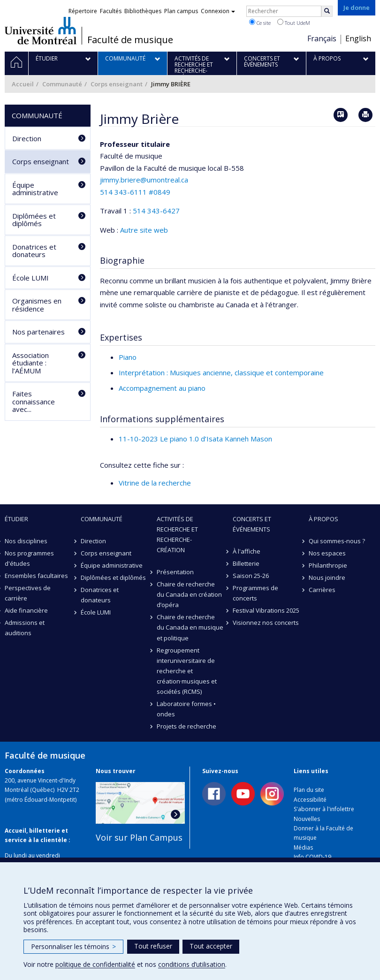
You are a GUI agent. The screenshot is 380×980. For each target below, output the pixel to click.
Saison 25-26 (251, 576)
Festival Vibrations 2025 (266, 610)
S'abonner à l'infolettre (324, 809)
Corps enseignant (117, 84)
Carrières (322, 590)
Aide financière (26, 610)
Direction (27, 138)
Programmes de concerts (255, 593)
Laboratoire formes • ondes (186, 709)
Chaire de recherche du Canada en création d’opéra (189, 594)
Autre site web (144, 230)
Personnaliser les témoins (73, 946)
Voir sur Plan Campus (139, 837)
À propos (323, 519)
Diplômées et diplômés (34, 220)
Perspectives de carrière (28, 593)
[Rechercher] (327, 11)
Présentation (175, 572)
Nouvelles (307, 819)
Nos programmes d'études (29, 558)
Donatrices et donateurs (34, 251)
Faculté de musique (130, 40)
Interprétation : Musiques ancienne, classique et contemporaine (221, 372)
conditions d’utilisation (192, 964)
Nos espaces (327, 553)
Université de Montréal (41, 30)
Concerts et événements (252, 524)
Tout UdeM (294, 23)
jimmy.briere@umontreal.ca (144, 180)
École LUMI (30, 278)
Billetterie (246, 563)
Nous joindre (327, 577)
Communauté (62, 84)
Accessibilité (310, 800)
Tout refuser (153, 946)
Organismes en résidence (37, 305)
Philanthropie (328, 565)
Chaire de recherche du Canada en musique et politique (190, 627)
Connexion (218, 11)
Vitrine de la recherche (155, 483)
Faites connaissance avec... (34, 401)
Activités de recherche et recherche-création (177, 534)
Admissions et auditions (25, 628)
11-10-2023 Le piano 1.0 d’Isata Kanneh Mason (195, 439)
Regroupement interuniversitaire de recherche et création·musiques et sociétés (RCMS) (187, 671)
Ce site (260, 23)
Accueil (23, 84)
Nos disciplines (26, 541)
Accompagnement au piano (162, 388)
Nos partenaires (38, 332)
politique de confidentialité (95, 964)
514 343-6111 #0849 (135, 192)
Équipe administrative (35, 189)
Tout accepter (211, 946)
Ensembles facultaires (36, 576)
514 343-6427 (156, 211)
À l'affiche (247, 551)
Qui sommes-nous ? (337, 541)
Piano (128, 357)
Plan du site (309, 790)
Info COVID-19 (312, 857)
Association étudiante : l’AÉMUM (30, 363)
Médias (303, 847)
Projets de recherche (186, 726)
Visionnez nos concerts (266, 623)
